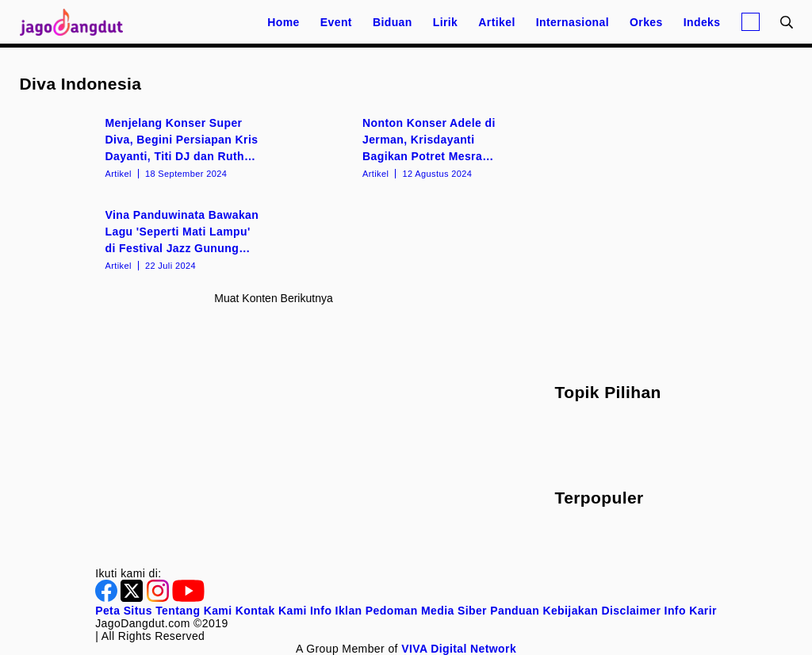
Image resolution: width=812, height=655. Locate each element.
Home (283, 22)
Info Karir (691, 611)
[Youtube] (188, 598)
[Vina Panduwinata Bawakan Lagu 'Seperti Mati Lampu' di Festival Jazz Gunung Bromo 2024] (146, 239)
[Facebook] (108, 598)
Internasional (573, 22)
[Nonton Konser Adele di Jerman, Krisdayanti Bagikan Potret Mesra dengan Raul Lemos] (402, 147)
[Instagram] (159, 598)
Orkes (646, 22)
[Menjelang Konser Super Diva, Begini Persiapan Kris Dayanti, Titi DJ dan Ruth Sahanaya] (146, 147)
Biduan (393, 22)
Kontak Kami (271, 611)
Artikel (496, 22)
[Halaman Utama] (77, 22)
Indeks (702, 22)
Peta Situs (124, 611)
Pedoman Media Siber (426, 611)
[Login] (751, 22)
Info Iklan (336, 611)
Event (336, 22)
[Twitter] (133, 598)
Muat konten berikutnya (273, 298)
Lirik (446, 22)
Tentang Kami (193, 611)
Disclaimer (631, 611)
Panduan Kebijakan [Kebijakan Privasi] (544, 611)
